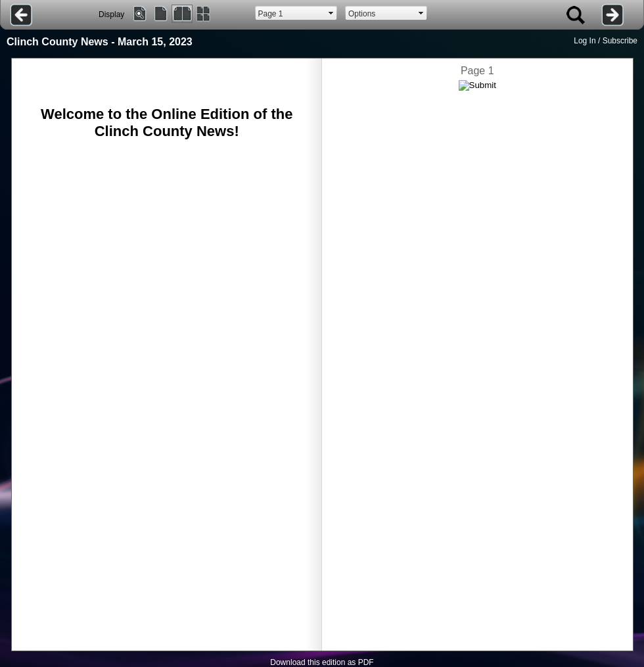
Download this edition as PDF (322, 662)
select (331, 13)
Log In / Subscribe (606, 41)
